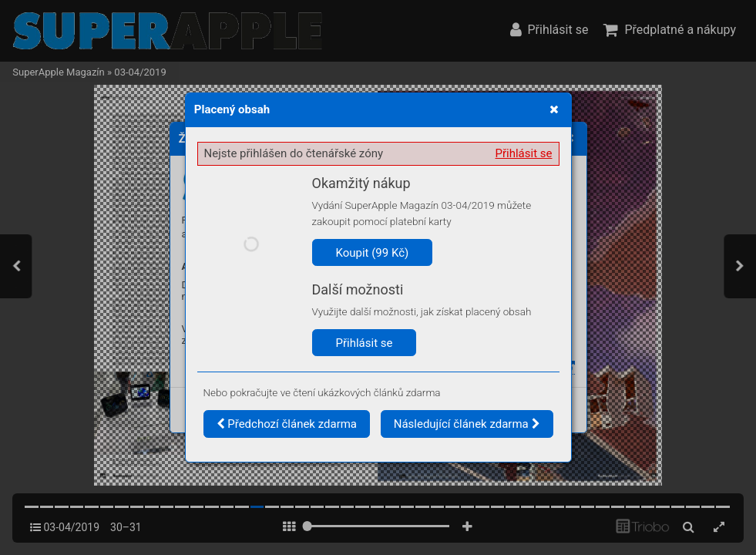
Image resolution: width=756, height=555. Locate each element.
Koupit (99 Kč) (373, 253)
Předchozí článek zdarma (287, 424)
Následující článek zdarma (467, 424)
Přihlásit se (524, 153)
